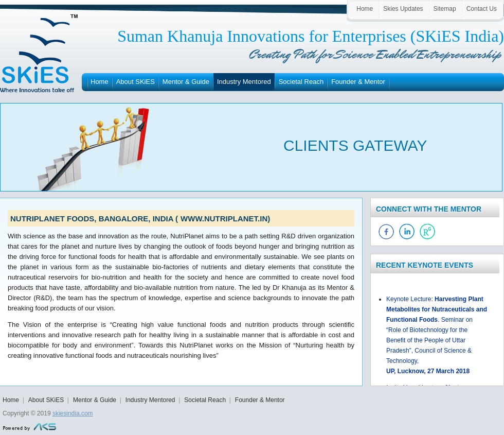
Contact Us (482, 9)
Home (365, 9)
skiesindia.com (73, 413)
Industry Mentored (244, 82)
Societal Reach (301, 82)
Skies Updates (403, 9)
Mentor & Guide (186, 82)
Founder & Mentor (358, 82)
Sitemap (445, 9)
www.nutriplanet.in (224, 219)
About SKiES (136, 82)
